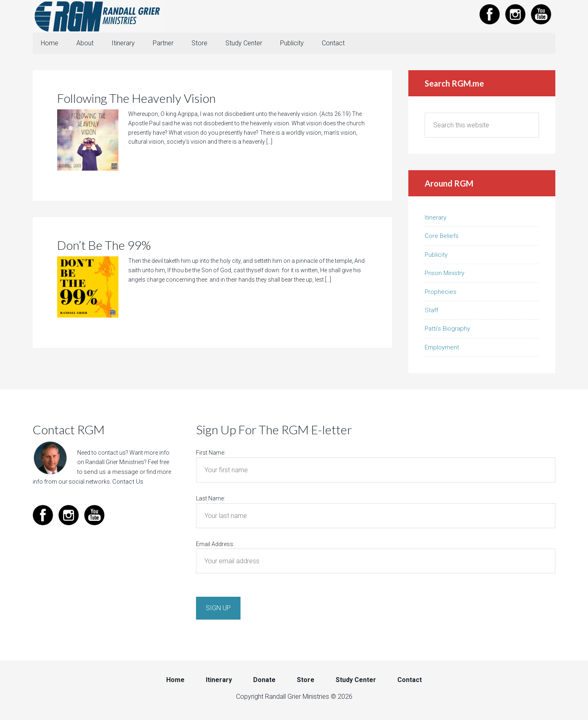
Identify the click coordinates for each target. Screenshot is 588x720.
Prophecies (441, 293)
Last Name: (210, 500)
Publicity (436, 256)
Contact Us (127, 482)
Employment (442, 349)
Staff (431, 312)
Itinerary (435, 219)
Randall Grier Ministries (98, 16)
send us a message (109, 473)
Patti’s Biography (447, 330)
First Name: (211, 454)
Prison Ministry (444, 275)
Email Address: (215, 546)
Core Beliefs (442, 238)
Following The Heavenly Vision (136, 100)
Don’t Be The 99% (104, 247)
